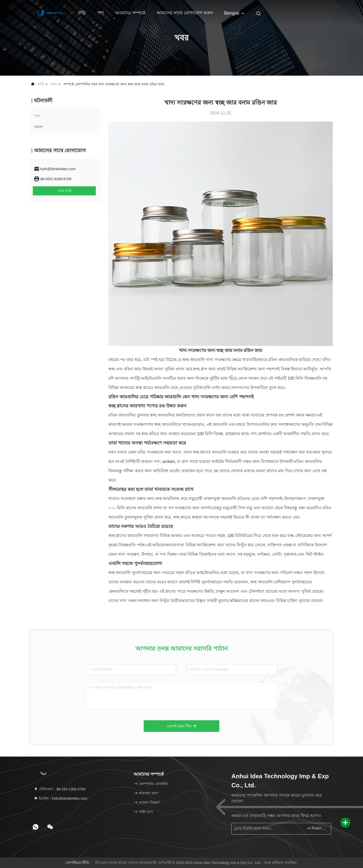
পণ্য (101, 13)
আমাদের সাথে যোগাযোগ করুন (185, 13)
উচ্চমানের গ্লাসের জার (250, 601)
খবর (54, 84)
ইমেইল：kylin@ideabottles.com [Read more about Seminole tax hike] (60, 798)
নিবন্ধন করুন (317, 828)
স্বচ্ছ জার (163, 499)
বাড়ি (82, 13)
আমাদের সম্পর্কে (130, 13)
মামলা (39, 127)
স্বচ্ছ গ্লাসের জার (123, 406)
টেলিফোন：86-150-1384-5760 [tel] (60, 789)
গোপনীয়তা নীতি (78, 863)
